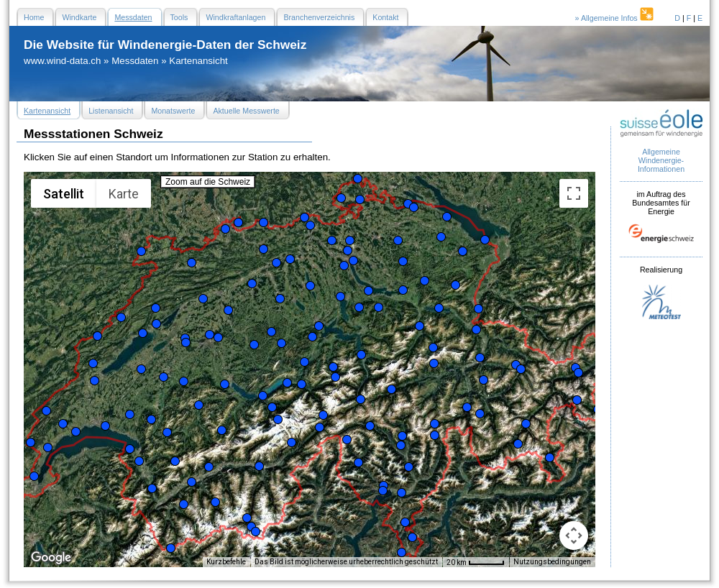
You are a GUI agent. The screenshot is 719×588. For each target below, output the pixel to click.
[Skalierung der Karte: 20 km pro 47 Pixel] (476, 562)
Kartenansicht (198, 61)
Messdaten (135, 61)
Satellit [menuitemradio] (64, 194)
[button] (31, 442)
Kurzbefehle (226, 562)
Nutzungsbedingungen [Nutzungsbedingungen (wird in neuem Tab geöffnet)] (552, 562)
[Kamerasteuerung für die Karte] (574, 536)
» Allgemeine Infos (615, 18)
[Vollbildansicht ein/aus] (574, 193)
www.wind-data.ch (62, 61)
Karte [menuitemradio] (124, 194)
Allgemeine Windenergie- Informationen (661, 160)
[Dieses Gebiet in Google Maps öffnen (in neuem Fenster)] (51, 558)
